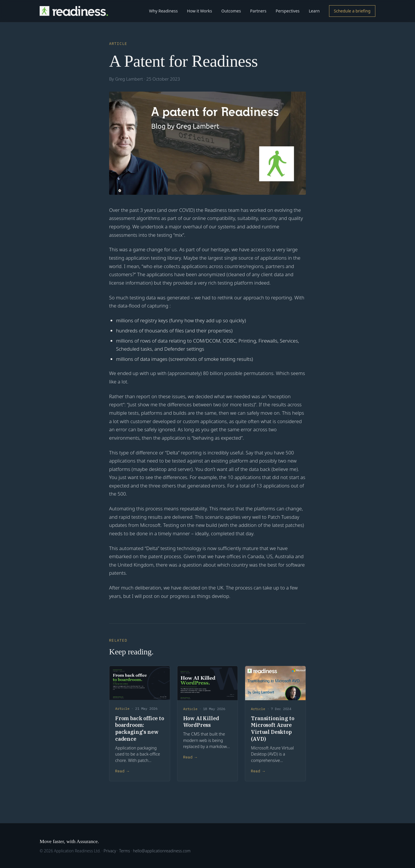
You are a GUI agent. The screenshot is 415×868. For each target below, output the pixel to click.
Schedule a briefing (352, 11)
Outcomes (231, 11)
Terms (124, 851)
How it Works (200, 11)
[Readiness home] (74, 11)
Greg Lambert (129, 79)
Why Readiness (163, 11)
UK (220, 588)
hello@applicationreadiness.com (162, 851)
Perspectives (288, 11)
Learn (314, 11)
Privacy (110, 851)
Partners (258, 11)
